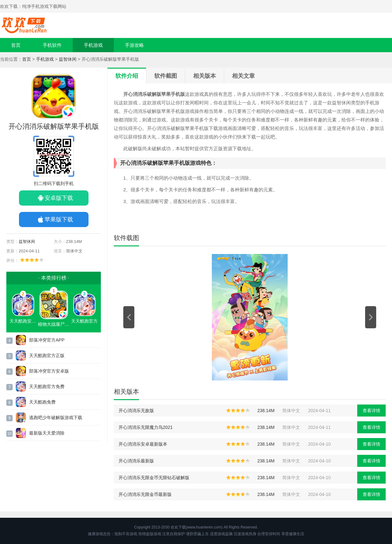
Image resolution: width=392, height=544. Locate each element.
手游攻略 (134, 45)
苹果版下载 (59, 219)
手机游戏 (93, 45)
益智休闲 (68, 59)
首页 (16, 45)
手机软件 (52, 45)
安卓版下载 (59, 198)
